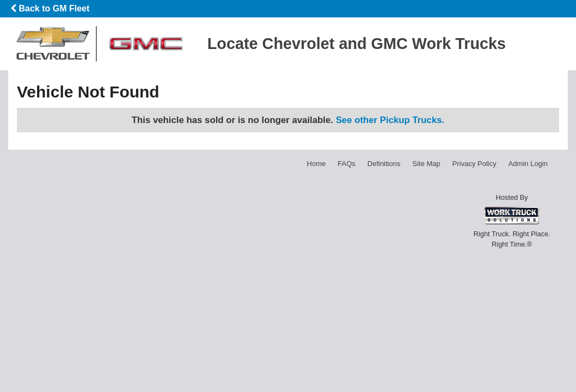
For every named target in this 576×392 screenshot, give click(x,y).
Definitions (384, 164)
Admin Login (528, 164)
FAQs (347, 164)
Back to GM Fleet (50, 8)
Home (317, 164)
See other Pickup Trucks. (390, 120)
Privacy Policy (474, 164)
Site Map (426, 164)
